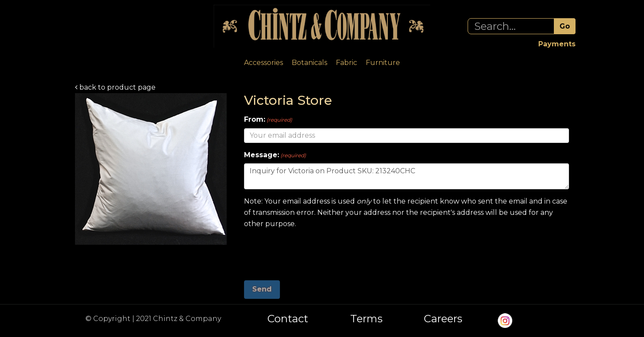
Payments (557, 44)
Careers (443, 319)
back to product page (115, 87)
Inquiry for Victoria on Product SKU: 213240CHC (407, 176)
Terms (366, 319)
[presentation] (310, 251)
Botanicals (309, 63)
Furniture (383, 63)
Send (262, 289)
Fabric (346, 63)
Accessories (263, 63)
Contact (288, 319)
